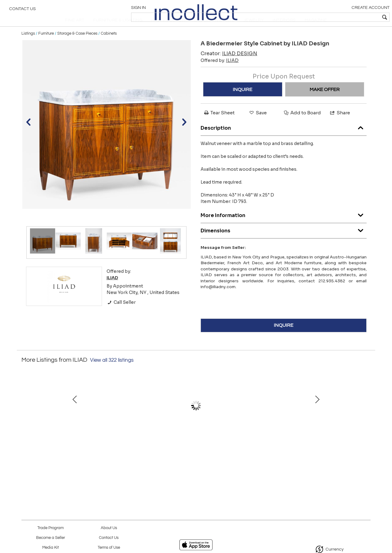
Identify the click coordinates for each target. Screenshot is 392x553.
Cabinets (109, 47)
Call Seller (121, 315)
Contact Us (23, 11)
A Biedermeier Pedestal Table (323, 450)
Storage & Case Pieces (77, 47)
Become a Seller (51, 538)
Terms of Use (109, 548)
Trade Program (51, 528)
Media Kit (51, 548)
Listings (28, 47)
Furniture (46, 47)
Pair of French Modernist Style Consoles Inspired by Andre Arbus (195, 456)
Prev (26, 425)
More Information (284, 227)
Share (340, 126)
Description (284, 140)
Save (258, 126)
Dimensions (284, 242)
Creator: (229, 67)
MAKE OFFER (325, 103)
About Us (109, 528)
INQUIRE (243, 103)
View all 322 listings (112, 373)
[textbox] (343, 17)
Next (366, 425)
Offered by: (220, 74)
